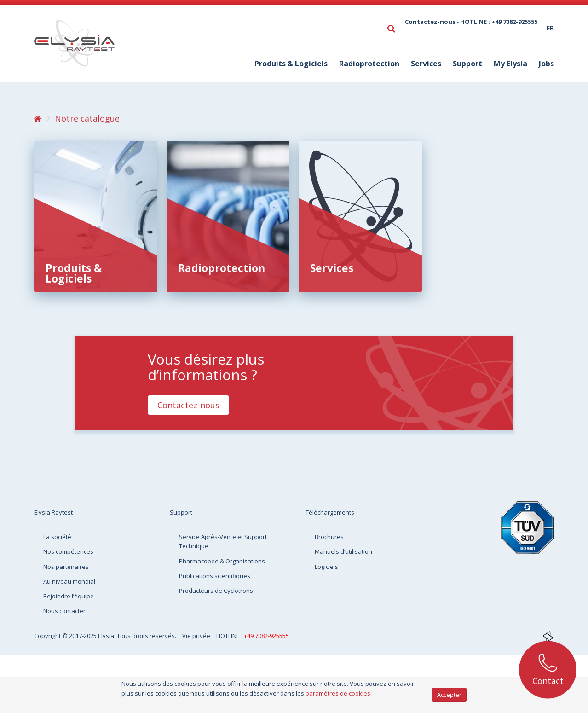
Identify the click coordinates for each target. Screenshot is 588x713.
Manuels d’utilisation (343, 551)
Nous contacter (64, 611)
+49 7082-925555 (266, 636)
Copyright (48, 636)
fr (550, 28)
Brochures (329, 537)
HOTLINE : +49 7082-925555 (499, 22)
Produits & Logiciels (74, 273)
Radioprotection (222, 268)
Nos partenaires (66, 567)
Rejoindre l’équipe (69, 596)
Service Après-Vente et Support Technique (223, 541)
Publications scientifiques (215, 576)
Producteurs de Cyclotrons (216, 591)
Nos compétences (68, 551)
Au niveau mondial (69, 581)
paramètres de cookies (338, 693)
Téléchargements (330, 512)
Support (467, 64)
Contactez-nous (430, 22)
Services (332, 268)
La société (57, 537)
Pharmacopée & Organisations (222, 561)
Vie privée (197, 636)
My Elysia (510, 64)
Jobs (546, 64)
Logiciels (326, 567)
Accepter (449, 695)
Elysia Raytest (53, 512)
